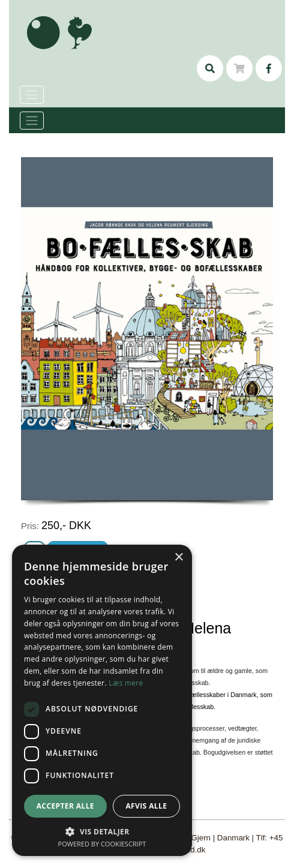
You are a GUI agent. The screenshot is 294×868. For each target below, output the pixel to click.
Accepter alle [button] (65, 806)
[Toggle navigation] (32, 121)
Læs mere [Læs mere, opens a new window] (126, 683)
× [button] (178, 558)
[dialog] (102, 700)
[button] (102, 831)
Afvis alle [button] (146, 806)
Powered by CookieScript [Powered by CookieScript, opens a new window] (102, 844)
